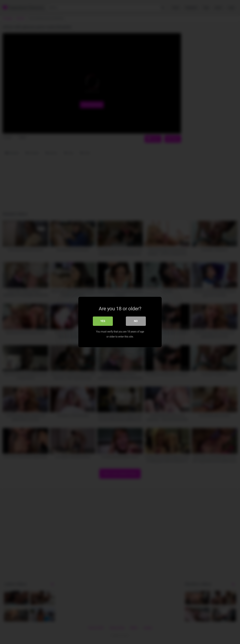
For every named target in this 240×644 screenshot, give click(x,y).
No (136, 321)
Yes (103, 321)
